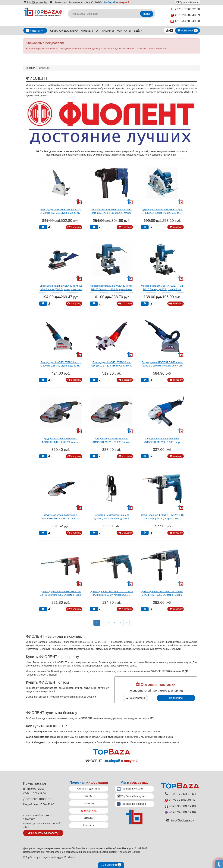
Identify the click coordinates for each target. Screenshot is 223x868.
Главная (31, 68)
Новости (89, 803)
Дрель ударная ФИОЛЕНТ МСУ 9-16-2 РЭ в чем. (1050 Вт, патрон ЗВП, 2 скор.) (162, 595)
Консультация (135, 698)
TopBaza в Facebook (131, 804)
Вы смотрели (111, 865)
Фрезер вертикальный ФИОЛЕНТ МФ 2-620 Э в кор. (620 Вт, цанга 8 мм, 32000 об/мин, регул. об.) (162, 289)
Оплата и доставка (64, 31)
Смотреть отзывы (47, 675)
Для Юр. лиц (89, 811)
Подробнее (176, 698)
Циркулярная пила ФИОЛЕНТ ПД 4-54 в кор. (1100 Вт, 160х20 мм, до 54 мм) (162, 213)
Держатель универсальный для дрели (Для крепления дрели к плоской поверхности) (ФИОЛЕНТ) (112, 518)
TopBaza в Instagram (131, 796)
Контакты (124, 31)
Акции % (108, 31)
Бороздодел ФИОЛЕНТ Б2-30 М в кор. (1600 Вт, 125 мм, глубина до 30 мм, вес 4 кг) (111, 366)
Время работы (187, 2)
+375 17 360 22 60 (185, 9)
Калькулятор (90, 31)
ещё (138, 31)
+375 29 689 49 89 (185, 15)
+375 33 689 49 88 (185, 21)
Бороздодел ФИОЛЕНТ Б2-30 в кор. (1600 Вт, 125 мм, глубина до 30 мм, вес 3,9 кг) (61, 366)
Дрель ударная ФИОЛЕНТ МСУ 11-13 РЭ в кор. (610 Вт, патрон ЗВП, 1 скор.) (111, 595)
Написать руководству (43, 833)
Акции (89, 796)
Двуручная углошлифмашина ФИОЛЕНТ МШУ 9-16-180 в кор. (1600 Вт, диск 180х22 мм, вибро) (162, 442)
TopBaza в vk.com (130, 789)
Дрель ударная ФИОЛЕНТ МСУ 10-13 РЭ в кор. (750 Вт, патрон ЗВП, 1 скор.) (162, 518)
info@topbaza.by (35, 2)
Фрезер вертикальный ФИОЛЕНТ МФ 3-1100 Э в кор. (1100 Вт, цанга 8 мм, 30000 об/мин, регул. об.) (112, 289)
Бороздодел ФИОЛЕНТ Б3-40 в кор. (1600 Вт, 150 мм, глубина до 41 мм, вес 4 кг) (61, 213)
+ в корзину (74, 227)
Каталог (33, 31)
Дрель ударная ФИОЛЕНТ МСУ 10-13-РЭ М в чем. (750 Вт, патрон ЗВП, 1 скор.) (61, 595)
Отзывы (89, 818)
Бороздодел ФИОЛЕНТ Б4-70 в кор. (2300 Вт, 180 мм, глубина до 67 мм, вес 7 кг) (162, 366)
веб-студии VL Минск (63, 857)
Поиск (147, 14)
